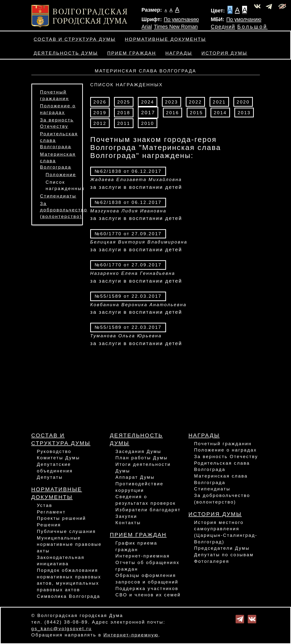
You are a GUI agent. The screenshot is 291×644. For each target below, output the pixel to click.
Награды (179, 53)
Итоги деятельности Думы (143, 468)
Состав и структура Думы (75, 39)
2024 (148, 102)
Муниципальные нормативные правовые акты (69, 544)
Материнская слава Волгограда (221, 479)
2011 (124, 123)
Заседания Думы (138, 451)
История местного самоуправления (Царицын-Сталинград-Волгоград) (226, 532)
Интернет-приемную (131, 635)
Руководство (54, 451)
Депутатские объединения (55, 468)
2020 (243, 102)
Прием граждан (132, 53)
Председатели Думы (222, 548)
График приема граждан (136, 546)
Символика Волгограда (69, 596)
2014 (220, 113)
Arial (147, 27)
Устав (45, 505)
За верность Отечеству (226, 457)
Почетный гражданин (223, 444)
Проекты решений (62, 518)
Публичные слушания (66, 531)
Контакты (128, 523)
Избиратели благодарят (148, 510)
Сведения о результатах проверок (146, 500)
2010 (148, 123)
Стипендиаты (58, 196)
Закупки (126, 516)
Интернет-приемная (143, 556)
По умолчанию (181, 19)
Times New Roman (176, 27)
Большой (252, 27)
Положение (61, 175)
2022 (195, 102)
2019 (100, 113)
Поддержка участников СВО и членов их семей (148, 592)
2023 (172, 102)
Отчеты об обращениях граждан (147, 566)
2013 (244, 113)
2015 (196, 113)
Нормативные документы (165, 39)
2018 (124, 113)
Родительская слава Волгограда (222, 466)
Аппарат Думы (135, 477)
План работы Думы (142, 458)
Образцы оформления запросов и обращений (147, 579)
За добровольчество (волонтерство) (64, 210)
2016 (173, 113)
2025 (124, 102)
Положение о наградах (225, 450)
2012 (100, 123)
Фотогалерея (212, 561)
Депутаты (50, 477)
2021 (219, 102)
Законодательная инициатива (61, 561)
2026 (100, 102)
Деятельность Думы (66, 53)
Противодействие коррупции (140, 487)
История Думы (225, 53)
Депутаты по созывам (224, 555)
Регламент (51, 512)
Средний (223, 27)
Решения (49, 525)
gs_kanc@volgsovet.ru (62, 629)
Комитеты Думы (58, 458)
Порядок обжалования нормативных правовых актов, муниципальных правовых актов (69, 580)
